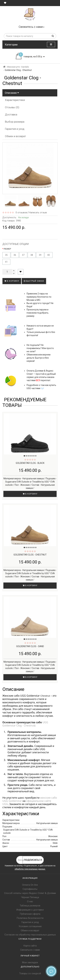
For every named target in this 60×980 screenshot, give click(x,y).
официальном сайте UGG (27, 802)
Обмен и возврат (15, 136)
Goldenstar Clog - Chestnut (30, 555)
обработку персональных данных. (30, 869)
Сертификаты (30, 889)
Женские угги (13, 67)
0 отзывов (21, 213)
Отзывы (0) (12, 107)
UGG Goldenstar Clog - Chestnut (26, 724)
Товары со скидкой (30, 973)
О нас (30, 901)
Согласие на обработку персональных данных (30, 935)
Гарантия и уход (15, 129)
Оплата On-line (30, 885)
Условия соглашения (30, 926)
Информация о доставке (30, 910)
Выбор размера (15, 122)
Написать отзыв (38, 213)
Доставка (11, 114)
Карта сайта (30, 946)
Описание (12, 93)
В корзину (12, 281)
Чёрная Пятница (30, 897)
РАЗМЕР (7, 249)
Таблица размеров (30, 906)
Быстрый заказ (34, 281)
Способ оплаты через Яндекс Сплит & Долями (30, 893)
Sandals (25, 67)
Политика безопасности (30, 918)
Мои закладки (30, 962)
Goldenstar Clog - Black (30, 463)
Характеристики (15, 100)
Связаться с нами (30, 950)
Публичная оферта (30, 914)
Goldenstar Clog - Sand (30, 646)
